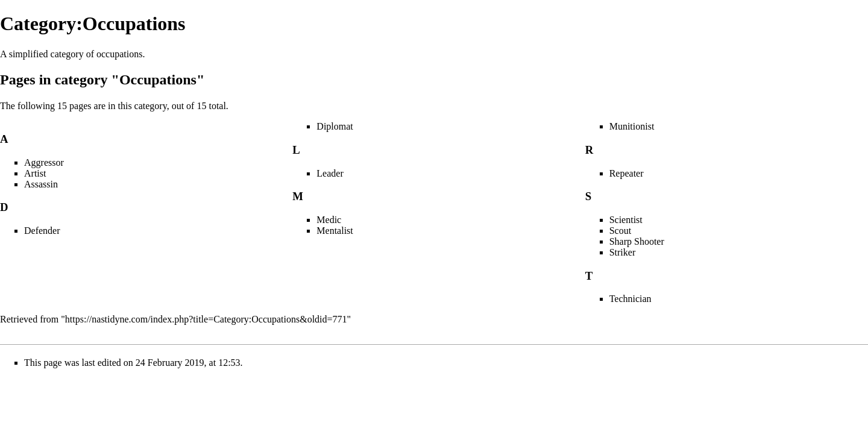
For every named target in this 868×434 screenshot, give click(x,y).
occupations (119, 54)
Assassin (41, 184)
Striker (623, 252)
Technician (631, 299)
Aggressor (44, 162)
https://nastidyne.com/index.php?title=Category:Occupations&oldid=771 (206, 319)
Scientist (626, 220)
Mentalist (335, 231)
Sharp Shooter (637, 241)
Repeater (627, 173)
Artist (35, 173)
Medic (329, 220)
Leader (330, 173)
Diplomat (335, 126)
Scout (620, 231)
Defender (42, 231)
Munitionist (632, 126)
